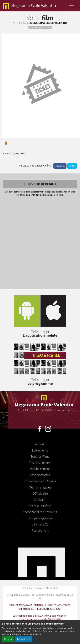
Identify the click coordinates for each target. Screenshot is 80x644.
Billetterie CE (40, 524)
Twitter (72, 166)
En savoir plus (24, 639)
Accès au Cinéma (40, 506)
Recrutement (40, 530)
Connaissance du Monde (40, 481)
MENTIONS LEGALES (45, 605)
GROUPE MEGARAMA (20, 605)
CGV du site (40, 493)
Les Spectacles (40, 475)
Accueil (40, 444)
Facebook (60, 166)
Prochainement (40, 469)
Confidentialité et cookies (40, 512)
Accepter (8, 639)
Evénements (40, 450)
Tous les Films (40, 456)
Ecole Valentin (30, 6)
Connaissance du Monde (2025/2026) (40, 619)
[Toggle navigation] (72, 6)
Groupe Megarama (40, 518)
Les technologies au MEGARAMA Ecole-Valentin (40, 616)
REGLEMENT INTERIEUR (49, 609)
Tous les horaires (40, 462)
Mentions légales (40, 487)
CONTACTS (64, 605)
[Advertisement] (40, 243)
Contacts (40, 499)
